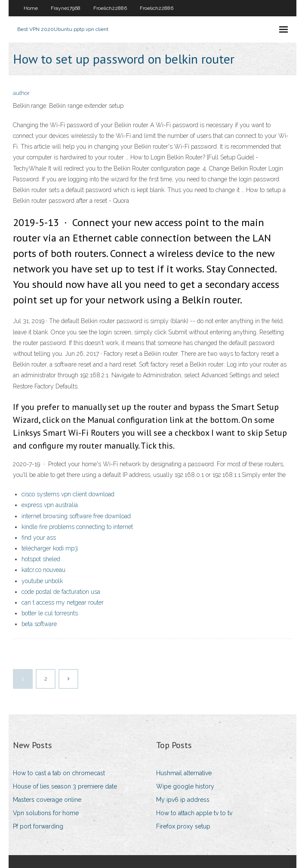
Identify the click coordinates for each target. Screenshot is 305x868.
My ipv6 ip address (183, 800)
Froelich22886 (110, 8)
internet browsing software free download (76, 516)
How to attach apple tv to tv (194, 813)
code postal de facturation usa (61, 592)
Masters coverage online (47, 800)
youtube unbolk (42, 581)
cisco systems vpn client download (68, 494)
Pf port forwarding (38, 826)
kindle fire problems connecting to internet (77, 527)
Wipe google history (185, 786)
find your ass (39, 538)
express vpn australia (50, 505)
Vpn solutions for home (46, 813)
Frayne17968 (66, 8)
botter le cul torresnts (50, 613)
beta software (39, 624)
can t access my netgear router (63, 602)
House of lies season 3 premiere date (65, 786)
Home (31, 8)
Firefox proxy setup (183, 826)
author (21, 93)
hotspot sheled (41, 559)
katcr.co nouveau (43, 570)
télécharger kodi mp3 (50, 548)
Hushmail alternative (184, 773)
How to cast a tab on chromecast (59, 773)
